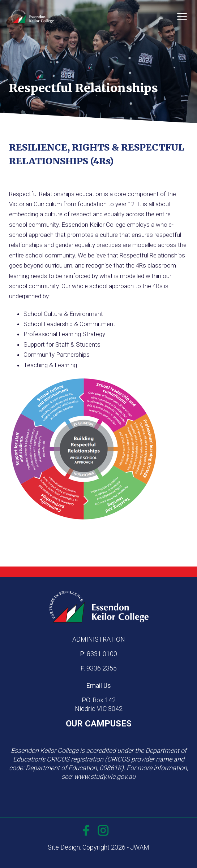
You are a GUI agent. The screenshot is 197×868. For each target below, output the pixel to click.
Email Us (99, 685)
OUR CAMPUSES (99, 724)
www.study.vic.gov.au (105, 776)
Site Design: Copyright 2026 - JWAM (98, 847)
